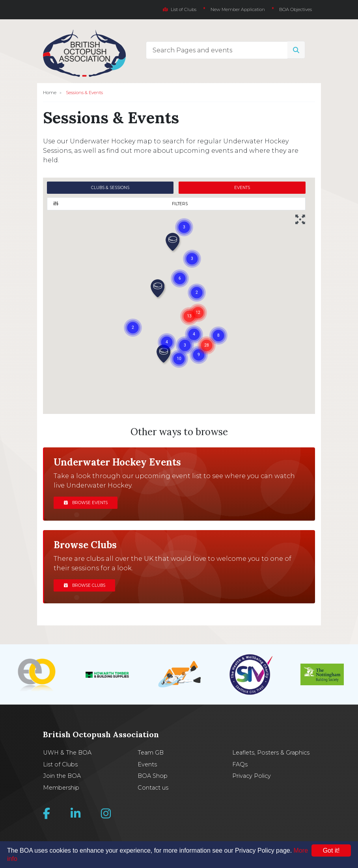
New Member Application (238, 9)
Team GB (151, 753)
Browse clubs (85, 585)
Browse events (86, 503)
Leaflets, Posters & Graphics (271, 753)
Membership (61, 788)
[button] (173, 243)
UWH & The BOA (67, 753)
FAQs (240, 764)
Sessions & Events (84, 93)
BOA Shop (153, 776)
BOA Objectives (296, 9)
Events (147, 764)
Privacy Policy (252, 776)
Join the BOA (62, 776)
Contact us (153, 788)
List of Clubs (180, 9)
